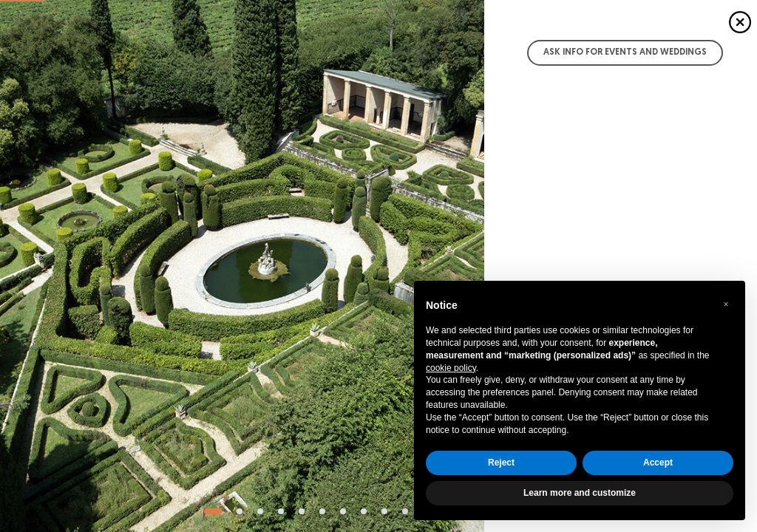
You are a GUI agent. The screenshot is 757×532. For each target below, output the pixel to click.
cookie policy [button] (451, 368)
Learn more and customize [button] (580, 493)
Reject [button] (501, 463)
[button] (726, 304)
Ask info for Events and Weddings (625, 52)
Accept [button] (658, 463)
